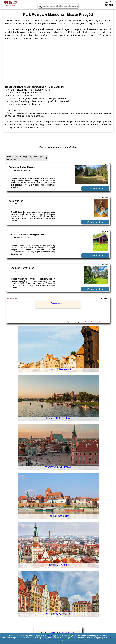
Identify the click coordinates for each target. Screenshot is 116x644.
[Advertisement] (58, 62)
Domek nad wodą (58, 303)
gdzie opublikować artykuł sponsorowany (96, 322)
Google (49, 635)
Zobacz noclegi (95, 188)
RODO (113, 638)
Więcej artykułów (12, 299)
